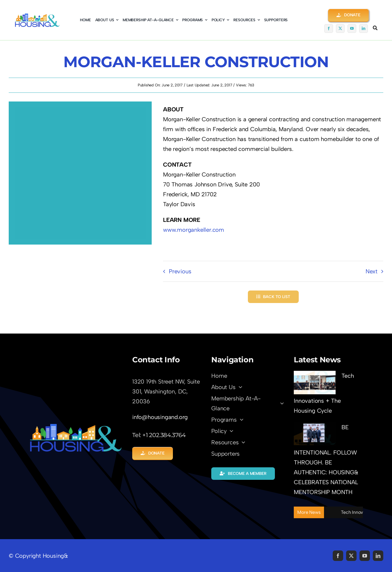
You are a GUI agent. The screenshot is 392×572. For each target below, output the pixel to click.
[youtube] (352, 28)
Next (372, 271)
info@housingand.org (160, 417)
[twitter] (340, 28)
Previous (180, 271)
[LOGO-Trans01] (76, 426)
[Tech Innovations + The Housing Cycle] (315, 383)
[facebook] (329, 28)
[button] (348, 15)
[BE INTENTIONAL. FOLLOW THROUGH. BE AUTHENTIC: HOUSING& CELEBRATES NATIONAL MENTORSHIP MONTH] (315, 434)
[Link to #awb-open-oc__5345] (375, 28)
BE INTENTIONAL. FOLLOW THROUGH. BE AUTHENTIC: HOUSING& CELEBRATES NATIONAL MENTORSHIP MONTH (326, 459)
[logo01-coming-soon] (37, 16)
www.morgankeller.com (194, 230)
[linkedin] (364, 28)
